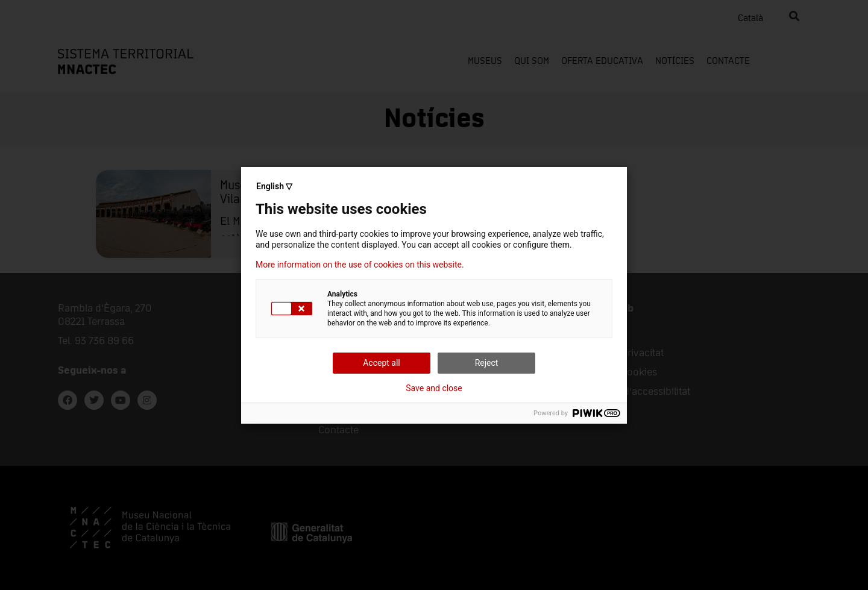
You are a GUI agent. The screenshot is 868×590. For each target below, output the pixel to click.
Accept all (382, 363)
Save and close (434, 388)
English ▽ (274, 186)
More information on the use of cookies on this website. (360, 265)
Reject (487, 363)
